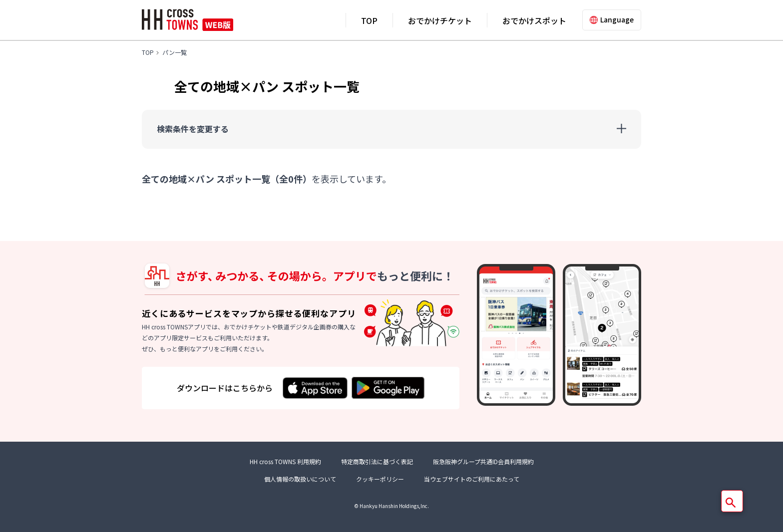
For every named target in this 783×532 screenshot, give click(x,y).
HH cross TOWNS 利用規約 (285, 461)
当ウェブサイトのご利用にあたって (472, 479)
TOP (369, 20)
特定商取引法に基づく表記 (377, 461)
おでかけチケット (440, 20)
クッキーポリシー (380, 479)
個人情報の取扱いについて (300, 479)
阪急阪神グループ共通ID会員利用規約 (483, 461)
